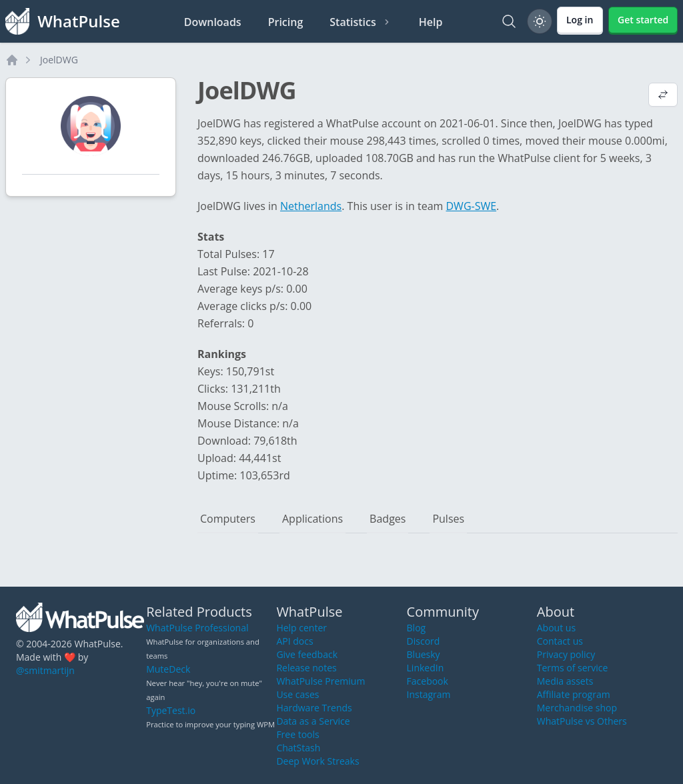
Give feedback (307, 654)
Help (431, 22)
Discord (424, 641)
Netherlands (311, 206)
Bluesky (424, 654)
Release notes (306, 668)
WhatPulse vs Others (582, 721)
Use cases (297, 694)
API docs (294, 641)
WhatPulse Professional (197, 628)
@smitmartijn (45, 670)
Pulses (448, 519)
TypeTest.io (171, 710)
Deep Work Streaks (317, 761)
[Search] (509, 21)
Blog (417, 628)
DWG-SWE (472, 206)
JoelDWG (59, 60)
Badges (388, 519)
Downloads (213, 22)
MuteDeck (168, 669)
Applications (312, 519)
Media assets (565, 681)
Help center (301, 628)
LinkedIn (426, 668)
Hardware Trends (314, 708)
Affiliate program (574, 694)
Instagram (429, 694)
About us (556, 628)
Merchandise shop (577, 708)
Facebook (428, 681)
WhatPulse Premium (320, 681)
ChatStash (298, 748)
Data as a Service (313, 721)
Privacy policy (566, 654)
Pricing (286, 22)
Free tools (297, 734)
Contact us (560, 641)
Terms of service (573, 668)
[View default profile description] (663, 96)
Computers (228, 519)
